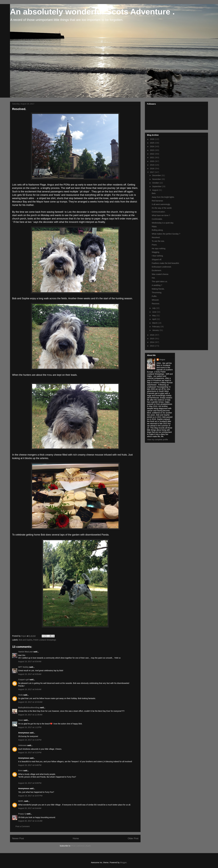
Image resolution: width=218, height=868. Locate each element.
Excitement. (157, 270)
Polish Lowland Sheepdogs (45, 640)
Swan (21, 720)
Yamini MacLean (26, 652)
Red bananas (157, 201)
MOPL (21, 801)
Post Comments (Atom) (81, 846)
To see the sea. (158, 241)
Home (76, 838)
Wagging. (156, 252)
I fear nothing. (158, 256)
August (155, 190)
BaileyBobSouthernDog (29, 708)
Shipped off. (157, 260)
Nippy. (154, 226)
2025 (152, 143)
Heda (21, 695)
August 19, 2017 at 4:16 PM (30, 740)
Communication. (159, 212)
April (154, 319)
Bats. (154, 193)
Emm (21, 771)
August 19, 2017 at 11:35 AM (30, 715)
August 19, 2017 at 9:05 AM (30, 674)
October (156, 183)
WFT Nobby (23, 667)
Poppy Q (22, 814)
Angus (162, 360)
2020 (152, 161)
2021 (152, 157)
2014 (152, 342)
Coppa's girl (24, 680)
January (156, 330)
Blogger (123, 862)
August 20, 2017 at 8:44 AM (30, 808)
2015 (152, 339)
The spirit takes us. (160, 281)
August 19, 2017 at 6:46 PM (30, 765)
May (154, 316)
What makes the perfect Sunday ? (166, 234)
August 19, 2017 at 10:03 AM (30, 702)
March (155, 323)
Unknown (22, 745)
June (154, 312)
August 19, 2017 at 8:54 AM (30, 661)
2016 (152, 335)
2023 (152, 150)
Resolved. (156, 237)
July (154, 308)
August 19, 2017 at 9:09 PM (30, 783)
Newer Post (18, 838)
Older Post (133, 838)
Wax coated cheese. (160, 274)
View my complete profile (157, 440)
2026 (152, 139)
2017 (152, 172)
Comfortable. (157, 219)
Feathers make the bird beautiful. (166, 263)
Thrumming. (157, 293)
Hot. (154, 278)
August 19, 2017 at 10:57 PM (30, 796)
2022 (152, 154)
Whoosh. (155, 300)
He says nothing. (159, 248)
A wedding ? (157, 285)
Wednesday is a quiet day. (163, 223)
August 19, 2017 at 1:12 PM (30, 727)
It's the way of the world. (162, 208)
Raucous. (156, 304)
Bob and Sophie (25, 640)
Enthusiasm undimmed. (162, 267)
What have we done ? (161, 215)
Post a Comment (23, 826)
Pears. (154, 245)
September (157, 186)
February (156, 327)
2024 (152, 146)
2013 (152, 346)
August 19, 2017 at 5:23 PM (30, 752)
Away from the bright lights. (163, 197)
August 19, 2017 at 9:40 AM (30, 689)
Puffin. (154, 296)
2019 (152, 165)
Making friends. (158, 289)
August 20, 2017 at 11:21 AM (30, 821)
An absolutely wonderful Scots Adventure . (92, 12)
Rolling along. (157, 230)
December (157, 175)
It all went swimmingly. (161, 204)
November (157, 179)
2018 (152, 169)
